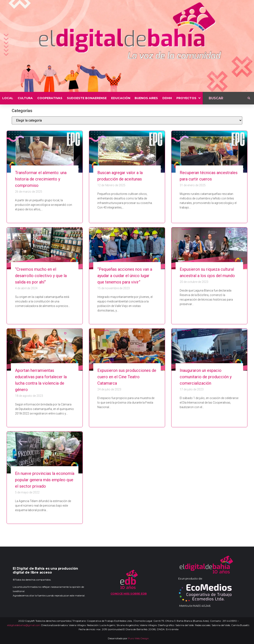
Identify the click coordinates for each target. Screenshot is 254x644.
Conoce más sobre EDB (129, 594)
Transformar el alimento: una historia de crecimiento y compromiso (41, 179)
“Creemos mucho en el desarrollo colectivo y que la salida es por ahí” (41, 276)
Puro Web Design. (139, 638)
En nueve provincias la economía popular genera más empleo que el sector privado (45, 480)
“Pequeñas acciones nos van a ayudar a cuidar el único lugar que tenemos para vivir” (125, 276)
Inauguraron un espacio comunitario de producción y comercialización (206, 377)
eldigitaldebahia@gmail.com (24, 625)
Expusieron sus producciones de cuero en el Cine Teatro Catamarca (127, 377)
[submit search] (249, 98)
